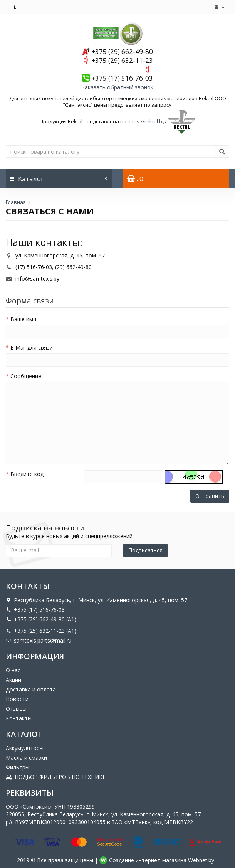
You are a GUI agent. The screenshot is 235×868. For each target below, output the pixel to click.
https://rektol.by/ (147, 121)
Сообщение (26, 376)
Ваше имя (23, 319)
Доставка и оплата (31, 689)
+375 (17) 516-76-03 (35, 610)
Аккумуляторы (25, 748)
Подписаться (145, 550)
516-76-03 (122, 78)
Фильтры (18, 767)
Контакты (19, 718)
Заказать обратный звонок (117, 87)
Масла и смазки (26, 758)
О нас (13, 670)
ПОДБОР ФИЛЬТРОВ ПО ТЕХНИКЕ (56, 777)
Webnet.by (201, 860)
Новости (17, 699)
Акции (13, 680)
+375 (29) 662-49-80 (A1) (41, 619)
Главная (16, 202)
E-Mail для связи (32, 347)
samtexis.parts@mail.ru (39, 640)
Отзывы (16, 709)
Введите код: (28, 474)
